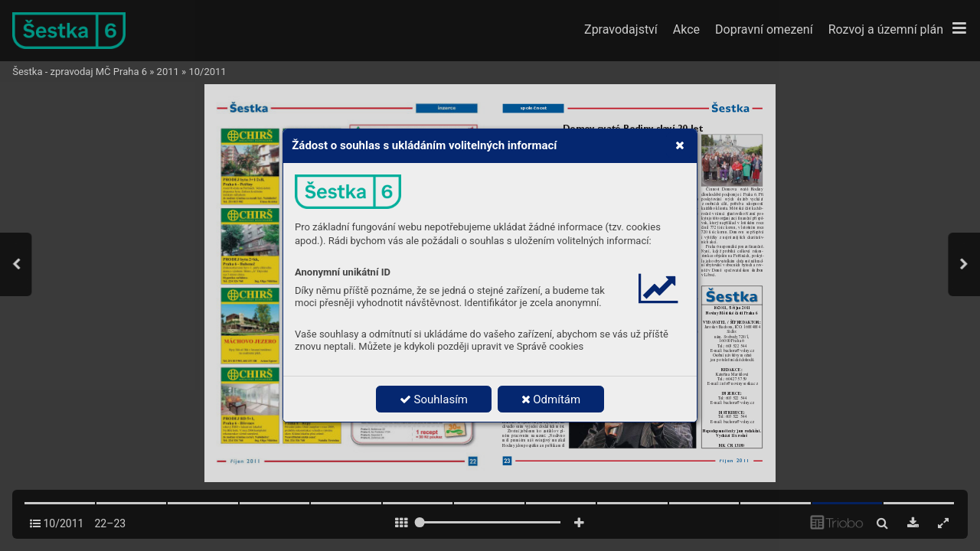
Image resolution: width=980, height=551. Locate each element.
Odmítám (551, 399)
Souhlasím (434, 399)
